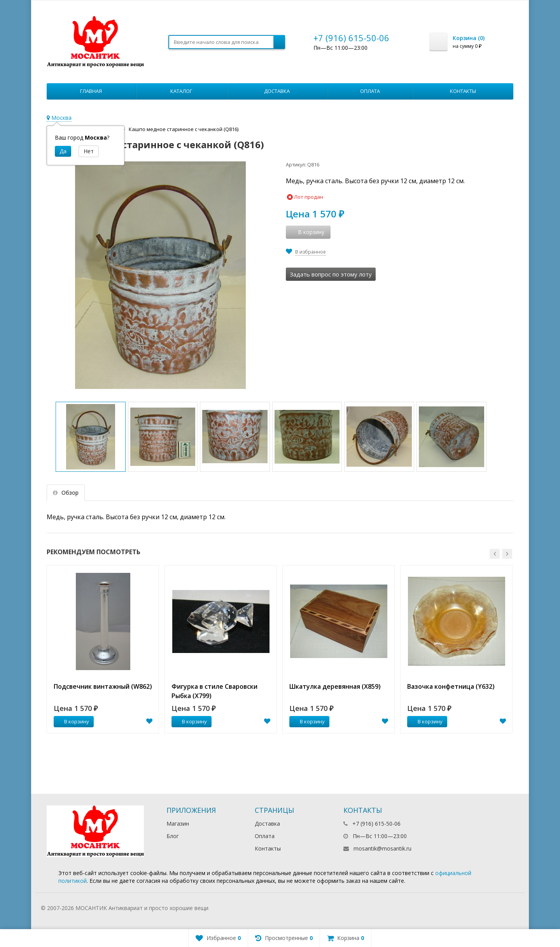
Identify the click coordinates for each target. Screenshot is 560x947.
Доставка (277, 91)
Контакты (463, 91)
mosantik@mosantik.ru (382, 848)
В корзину (72, 721)
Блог (173, 836)
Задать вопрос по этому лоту (331, 274)
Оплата (370, 91)
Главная (91, 91)
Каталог (181, 91)
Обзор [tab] (66, 493)
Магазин (178, 824)
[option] (103, 649)
